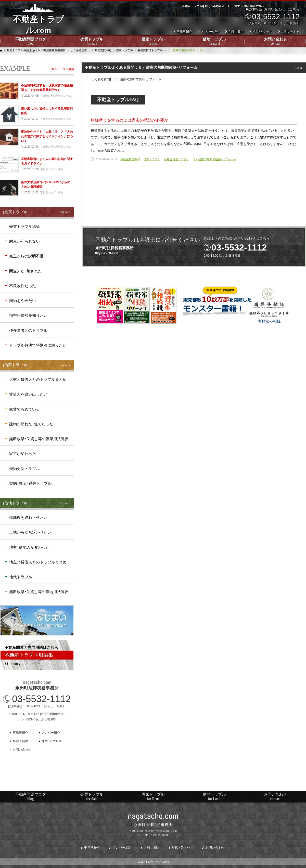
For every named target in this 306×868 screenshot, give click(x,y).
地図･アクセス (262, 32)
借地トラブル (214, 42)
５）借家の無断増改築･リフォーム (215, 159)
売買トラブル (92, 42)
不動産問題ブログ (31, 42)
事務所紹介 (184, 32)
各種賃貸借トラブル (177, 159)
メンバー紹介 (210, 32)
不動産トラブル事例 (61, 69)
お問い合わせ (275, 42)
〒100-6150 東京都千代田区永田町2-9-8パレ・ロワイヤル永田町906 (153, 829)
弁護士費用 (236, 32)
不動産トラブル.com (38, 28)
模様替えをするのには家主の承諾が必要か (130, 120)
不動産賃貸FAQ (130, 159)
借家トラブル (153, 42)
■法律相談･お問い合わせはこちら (272, 16)
